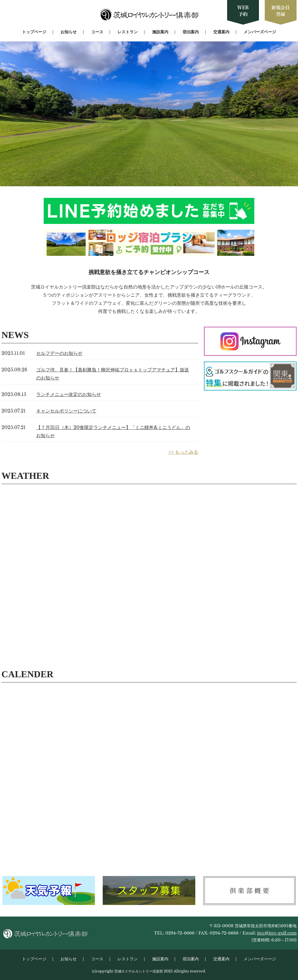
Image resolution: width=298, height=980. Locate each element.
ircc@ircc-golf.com (277, 933)
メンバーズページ (260, 32)
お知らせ (69, 32)
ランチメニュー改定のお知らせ (69, 394)
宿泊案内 (191, 32)
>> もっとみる (183, 452)
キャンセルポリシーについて (66, 411)
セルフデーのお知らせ (59, 353)
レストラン (128, 32)
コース (97, 32)
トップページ (34, 32)
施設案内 (160, 32)
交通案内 (221, 32)
